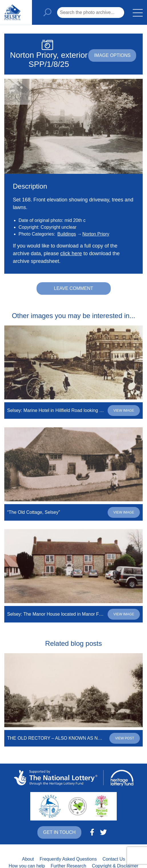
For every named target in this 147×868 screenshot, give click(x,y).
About (28, 859)
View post (125, 738)
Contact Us (114, 859)
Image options (112, 55)
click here (71, 253)
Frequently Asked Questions (68, 859)
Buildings (67, 234)
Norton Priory (96, 234)
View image (124, 411)
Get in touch (59, 832)
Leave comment (74, 288)
